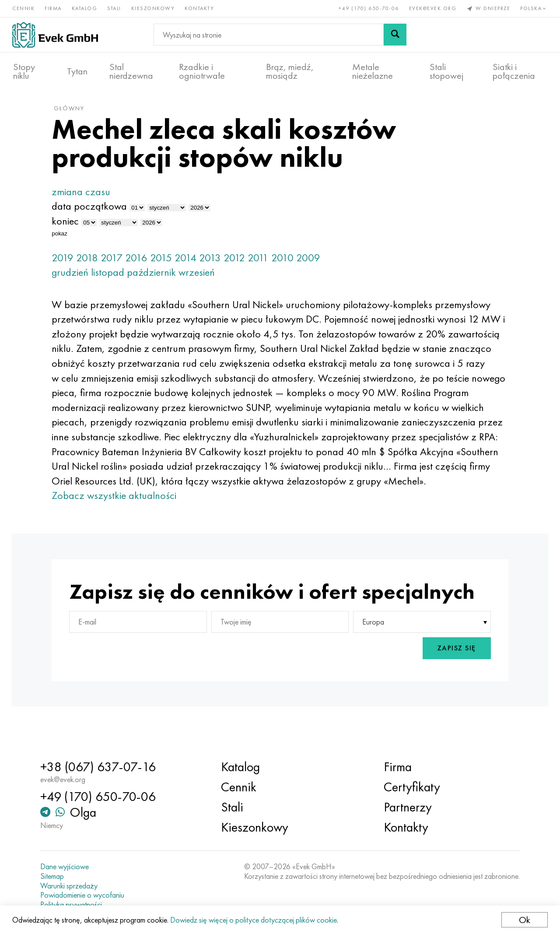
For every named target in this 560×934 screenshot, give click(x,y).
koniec (72, 226)
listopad (115, 277)
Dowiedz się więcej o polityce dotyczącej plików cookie (254, 920)
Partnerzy (406, 807)
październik (158, 277)
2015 (168, 262)
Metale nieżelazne (373, 70)
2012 (241, 262)
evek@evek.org (432, 8)
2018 (94, 262)
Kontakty (200, 8)
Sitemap (57, 876)
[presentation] (367, 669)
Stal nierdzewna (131, 70)
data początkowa (96, 211)
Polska (534, 8)
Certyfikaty (410, 787)
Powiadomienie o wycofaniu (87, 895)
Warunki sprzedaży (74, 886)
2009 (315, 262)
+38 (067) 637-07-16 (103, 767)
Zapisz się (450, 669)
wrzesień (204, 277)
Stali (115, 8)
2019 (70, 262)
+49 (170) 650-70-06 (368, 8)
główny (76, 113)
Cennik (24, 8)
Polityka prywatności (76, 905)
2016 (143, 262)
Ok (524, 920)
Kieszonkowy (154, 8)
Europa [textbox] (371, 642)
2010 (289, 262)
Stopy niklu (24, 70)
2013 (217, 262)
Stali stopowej (446, 70)
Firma (54, 8)
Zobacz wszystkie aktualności (121, 515)
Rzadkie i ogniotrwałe (202, 70)
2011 (265, 262)
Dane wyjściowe (70, 867)
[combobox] (417, 642)
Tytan (77, 70)
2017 (119, 262)
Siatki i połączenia (514, 70)
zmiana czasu (88, 197)
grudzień (77, 277)
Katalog (86, 8)
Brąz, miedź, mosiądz (290, 70)
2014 (192, 262)
